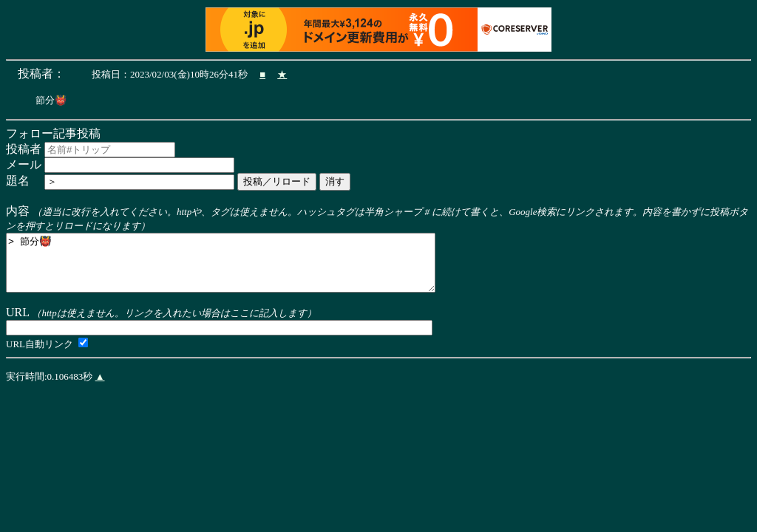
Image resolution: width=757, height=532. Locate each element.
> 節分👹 (247, 269)
